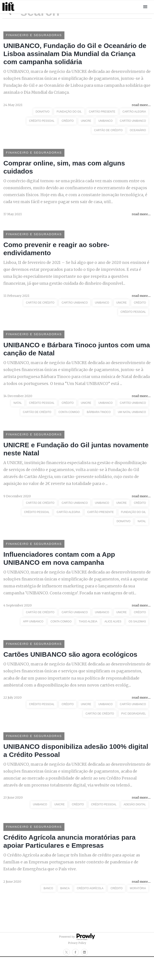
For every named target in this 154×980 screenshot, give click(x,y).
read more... (141, 107)
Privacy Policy (77, 966)
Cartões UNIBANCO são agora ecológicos (70, 671)
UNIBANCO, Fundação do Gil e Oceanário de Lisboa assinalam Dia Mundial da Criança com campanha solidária (75, 55)
